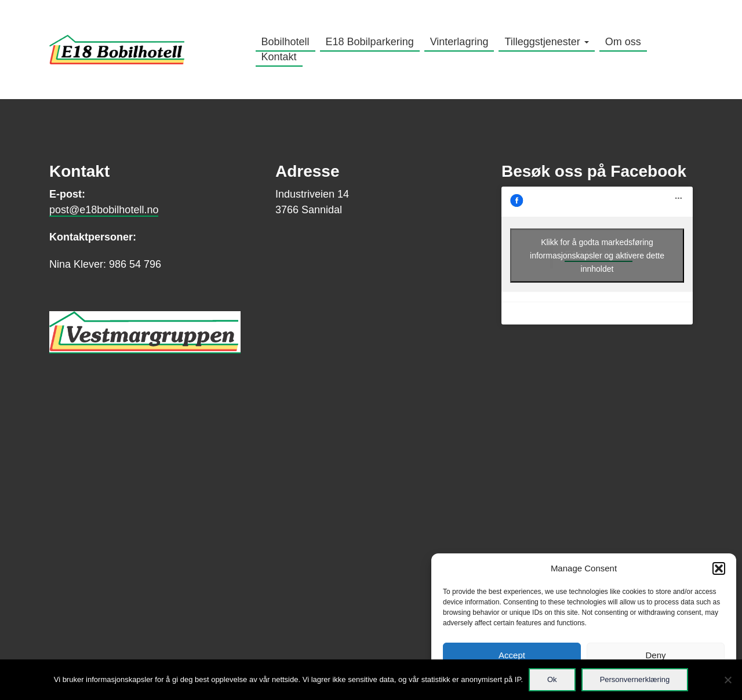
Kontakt (279, 57)
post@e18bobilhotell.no (104, 210)
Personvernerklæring (635, 679)
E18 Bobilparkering (370, 42)
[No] (728, 680)
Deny (655, 655)
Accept (512, 655)
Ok (552, 679)
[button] (719, 568)
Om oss (623, 42)
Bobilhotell (285, 42)
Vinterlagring (459, 42)
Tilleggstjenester (546, 42)
